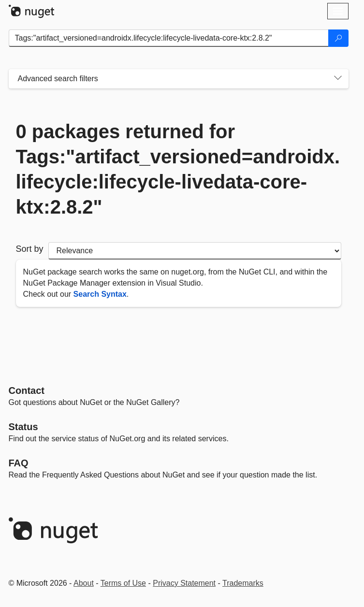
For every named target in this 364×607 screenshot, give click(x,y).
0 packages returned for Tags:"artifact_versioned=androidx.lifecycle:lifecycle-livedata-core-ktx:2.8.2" (178, 169)
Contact (27, 390)
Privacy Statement (184, 583)
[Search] (338, 38)
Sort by (30, 249)
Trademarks (243, 583)
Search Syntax (100, 294)
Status (23, 427)
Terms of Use (123, 583)
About (84, 583)
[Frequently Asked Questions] (19, 463)
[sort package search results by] (195, 251)
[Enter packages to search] (169, 38)
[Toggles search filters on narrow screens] (338, 79)
